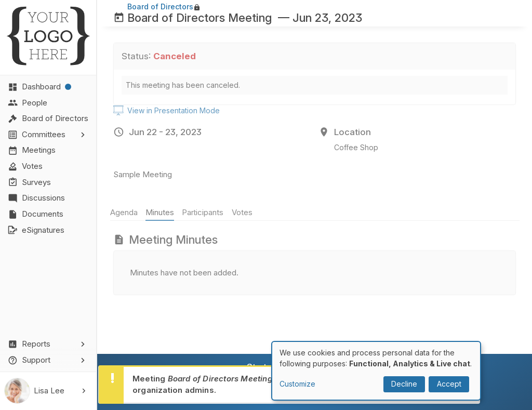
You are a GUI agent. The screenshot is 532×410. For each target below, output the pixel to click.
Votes (245, 212)
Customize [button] (297, 384)
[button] (48, 135)
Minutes (163, 212)
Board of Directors (160, 6)
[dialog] (376, 371)
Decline (404, 384)
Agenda (127, 212)
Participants (206, 212)
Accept (449, 384)
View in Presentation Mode (167, 111)
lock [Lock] (197, 7)
